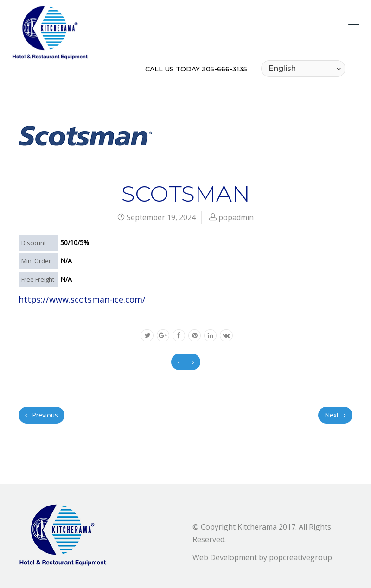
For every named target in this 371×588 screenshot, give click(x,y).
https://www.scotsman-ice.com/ (82, 299)
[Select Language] (303, 69)
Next (335, 415)
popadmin (236, 217)
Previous (42, 415)
